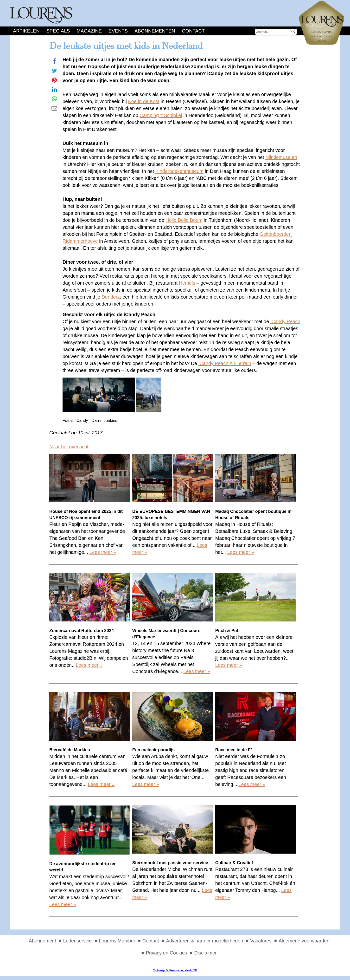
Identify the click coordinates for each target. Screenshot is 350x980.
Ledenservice (78, 941)
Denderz (111, 297)
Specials (58, 31)
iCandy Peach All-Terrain (225, 363)
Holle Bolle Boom (184, 220)
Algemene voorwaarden (304, 941)
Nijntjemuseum (281, 157)
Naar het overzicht (69, 447)
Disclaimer (205, 953)
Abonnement (42, 941)
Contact (193, 31)
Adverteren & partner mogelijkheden (204, 941)
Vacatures (261, 941)
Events (118, 31)
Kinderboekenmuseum (179, 171)
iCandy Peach (285, 321)
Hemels (187, 283)
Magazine (89, 31)
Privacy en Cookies (166, 953)
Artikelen (26, 31)
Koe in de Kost (144, 101)
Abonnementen (155, 31)
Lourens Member (117, 941)
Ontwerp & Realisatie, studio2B (175, 970)
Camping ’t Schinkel (161, 115)
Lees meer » (103, 552)
